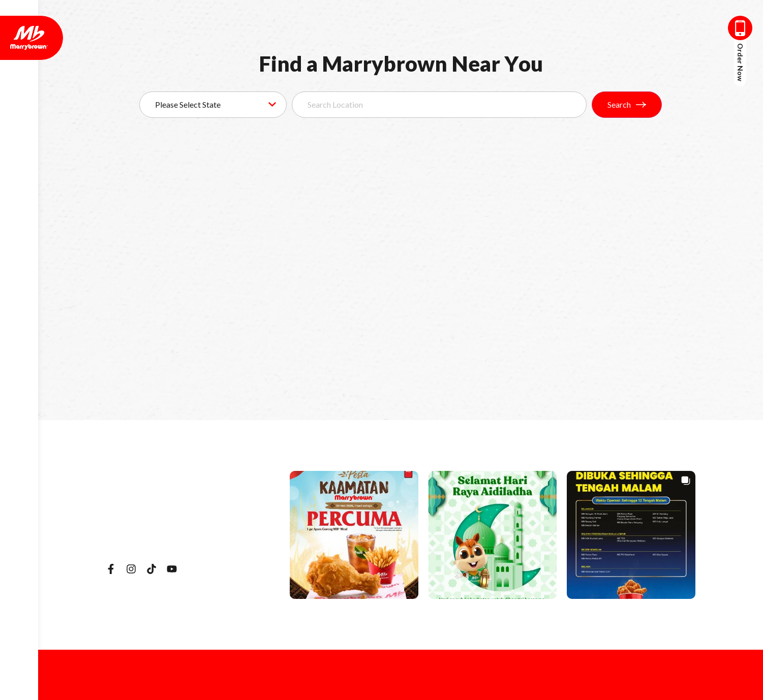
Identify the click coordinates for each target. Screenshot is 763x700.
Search (627, 104)
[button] (354, 535)
